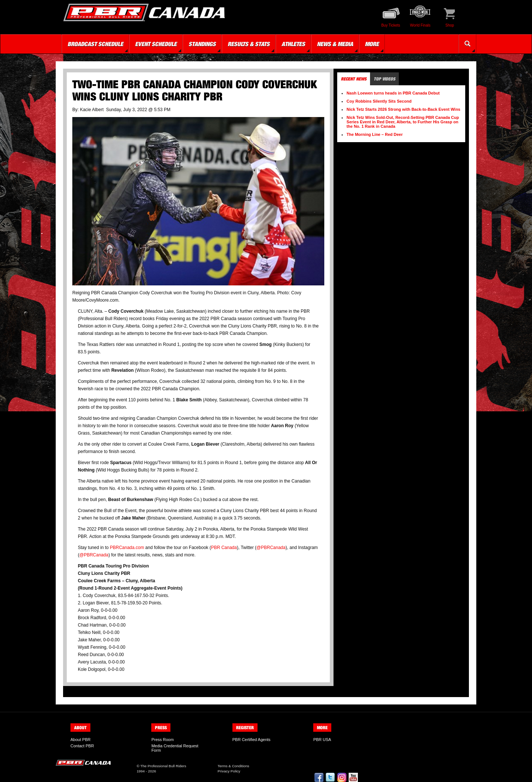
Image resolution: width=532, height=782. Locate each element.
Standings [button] (202, 44)
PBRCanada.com (127, 548)
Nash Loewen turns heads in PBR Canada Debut (393, 93)
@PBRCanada (271, 548)
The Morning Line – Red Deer (374, 134)
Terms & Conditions (234, 766)
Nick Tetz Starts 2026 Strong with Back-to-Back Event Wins (403, 109)
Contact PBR (82, 746)
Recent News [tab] (354, 79)
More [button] (372, 44)
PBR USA (322, 740)
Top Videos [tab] (384, 79)
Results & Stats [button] (249, 44)
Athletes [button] (293, 44)
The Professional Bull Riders (163, 766)
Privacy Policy (229, 771)
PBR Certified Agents (251, 740)
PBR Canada (224, 548)
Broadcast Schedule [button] (95, 44)
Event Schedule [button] (156, 44)
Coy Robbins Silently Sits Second (379, 101)
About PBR (80, 740)
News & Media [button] (335, 44)
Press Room (163, 740)
